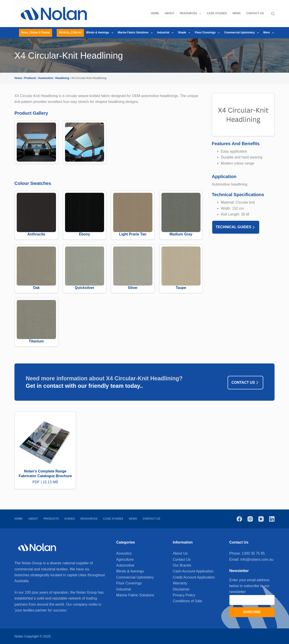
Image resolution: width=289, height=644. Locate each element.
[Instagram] (250, 519)
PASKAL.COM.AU (70, 33)
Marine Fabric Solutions (136, 33)
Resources (191, 14)
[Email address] (252, 600)
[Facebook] (239, 519)
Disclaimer (181, 589)
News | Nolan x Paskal (36, 33)
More (269, 33)
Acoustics (124, 553)
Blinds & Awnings (101, 33)
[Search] (273, 14)
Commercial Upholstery (242, 33)
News (237, 13)
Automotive (46, 78)
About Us (180, 553)
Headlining (62, 78)
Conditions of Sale (187, 601)
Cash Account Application (193, 571)
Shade (185, 33)
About (169, 13)
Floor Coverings (208, 33)
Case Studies (217, 13)
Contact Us (255, 13)
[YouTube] (261, 519)
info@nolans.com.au (257, 559)
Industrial (166, 33)
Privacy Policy (184, 595)
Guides (70, 519)
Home (155, 13)
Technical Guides (236, 227)
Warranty (180, 583)
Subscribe (252, 612)
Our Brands (182, 565)
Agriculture (125, 559)
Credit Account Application (194, 577)
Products (30, 78)
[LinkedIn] (272, 519)
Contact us (245, 383)
